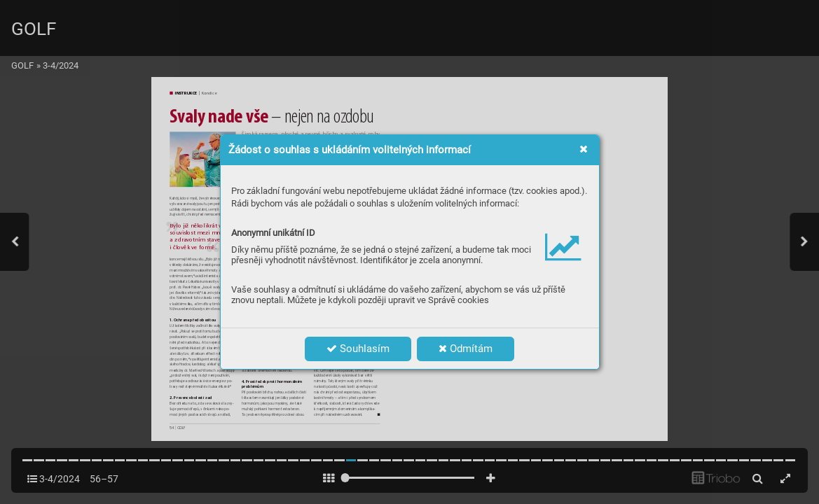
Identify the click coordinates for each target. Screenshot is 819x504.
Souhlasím (358, 349)
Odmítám (466, 349)
